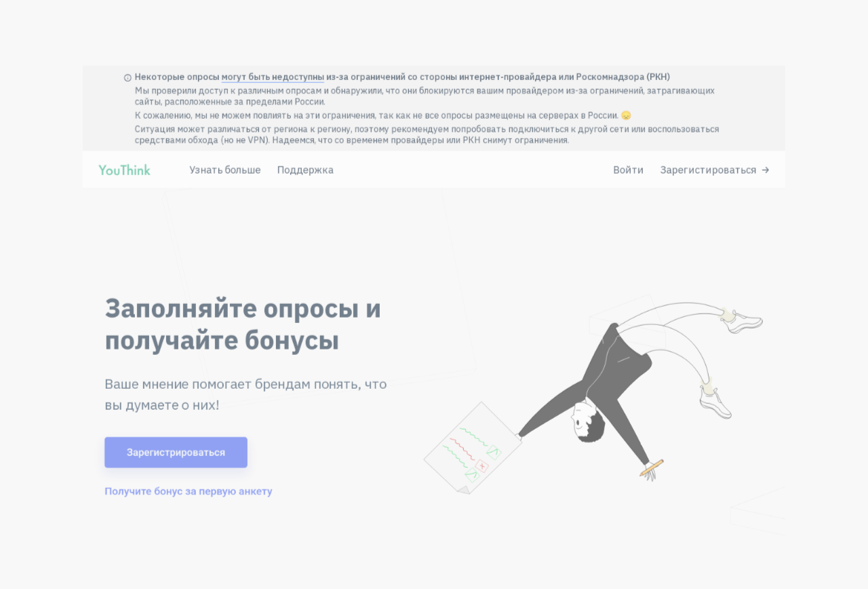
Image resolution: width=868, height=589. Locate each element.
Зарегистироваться (773, 128)
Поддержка (275, 128)
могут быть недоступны (235, 14)
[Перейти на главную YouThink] (52, 132)
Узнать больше (176, 128)
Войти (674, 128)
